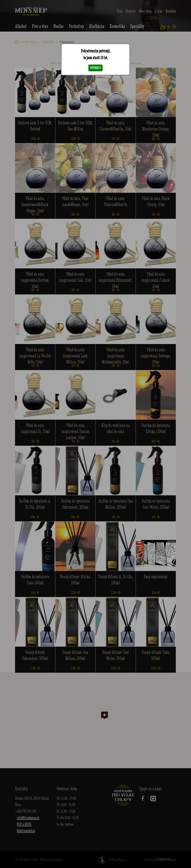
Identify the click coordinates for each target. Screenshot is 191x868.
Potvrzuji (95, 68)
